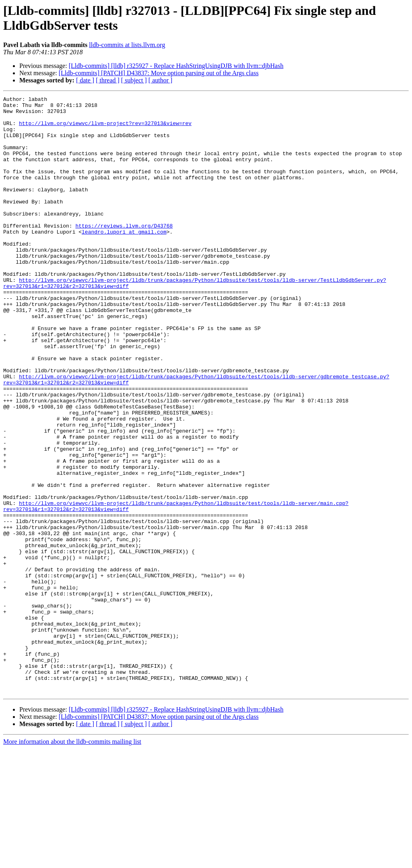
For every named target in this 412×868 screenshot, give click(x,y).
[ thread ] (108, 80)
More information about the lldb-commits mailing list (72, 861)
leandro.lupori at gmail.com (124, 259)
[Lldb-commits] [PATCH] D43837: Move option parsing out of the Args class (159, 73)
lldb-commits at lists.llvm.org (127, 45)
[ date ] (85, 80)
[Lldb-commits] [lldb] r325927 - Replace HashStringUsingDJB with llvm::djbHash (176, 66)
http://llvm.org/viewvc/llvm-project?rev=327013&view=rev (105, 129)
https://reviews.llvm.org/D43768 (124, 252)
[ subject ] (134, 80)
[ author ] (161, 80)
